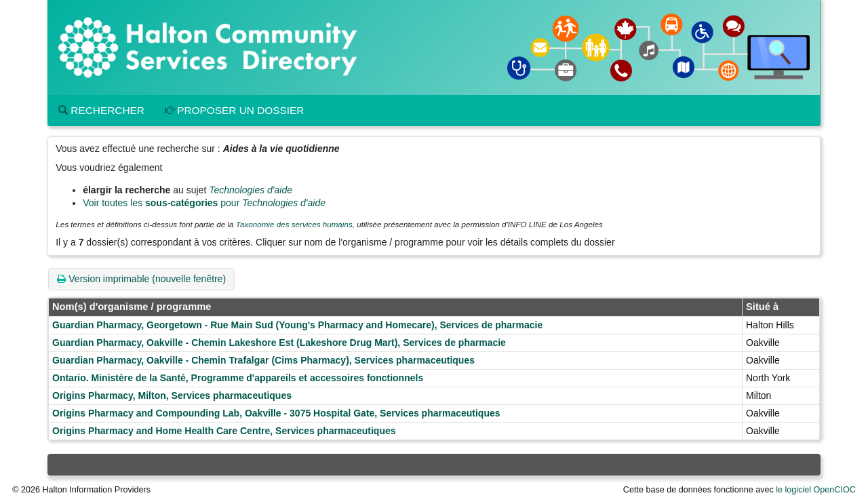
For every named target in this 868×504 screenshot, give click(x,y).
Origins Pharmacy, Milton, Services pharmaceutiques (172, 395)
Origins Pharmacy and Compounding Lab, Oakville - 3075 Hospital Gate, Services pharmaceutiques (276, 413)
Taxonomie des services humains (294, 224)
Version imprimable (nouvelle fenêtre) (141, 279)
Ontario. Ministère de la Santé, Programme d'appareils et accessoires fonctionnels (238, 378)
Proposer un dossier (235, 110)
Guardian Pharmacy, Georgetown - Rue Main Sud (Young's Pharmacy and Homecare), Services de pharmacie (297, 325)
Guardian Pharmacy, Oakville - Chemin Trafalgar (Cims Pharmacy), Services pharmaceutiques (263, 360)
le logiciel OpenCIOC (816, 490)
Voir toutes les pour (204, 203)
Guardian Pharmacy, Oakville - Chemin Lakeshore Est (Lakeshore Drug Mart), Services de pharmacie (279, 343)
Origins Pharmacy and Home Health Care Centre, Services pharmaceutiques (224, 431)
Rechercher (101, 110)
